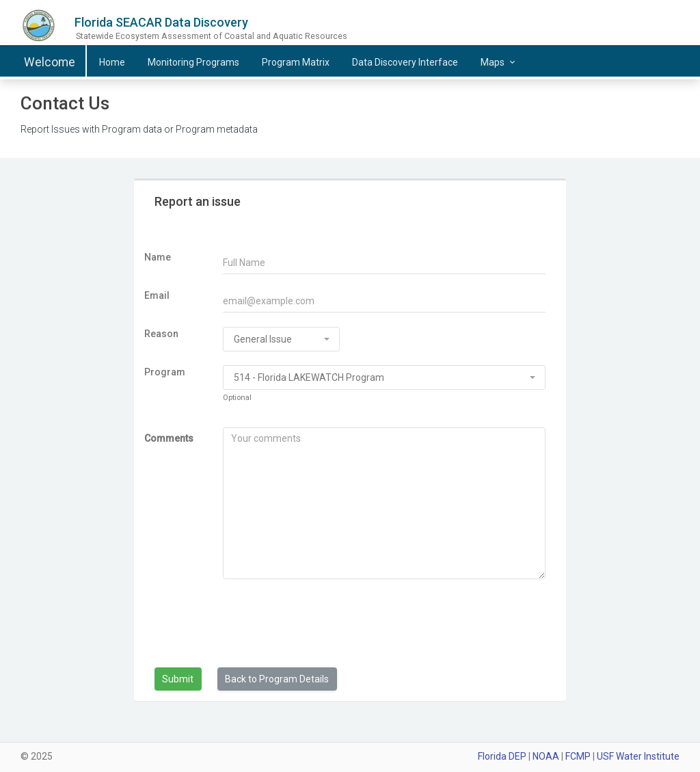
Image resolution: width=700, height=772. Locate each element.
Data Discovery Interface (405, 62)
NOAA (546, 756)
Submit (178, 679)
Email (157, 295)
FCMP (578, 756)
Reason (161, 334)
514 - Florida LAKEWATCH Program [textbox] (309, 377)
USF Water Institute (638, 756)
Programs (193, 62)
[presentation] (293, 627)
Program (165, 372)
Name (158, 257)
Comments (169, 438)
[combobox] (281, 339)
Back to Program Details (277, 679)
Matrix (296, 62)
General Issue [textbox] (263, 339)
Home (112, 62)
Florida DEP (502, 756)
